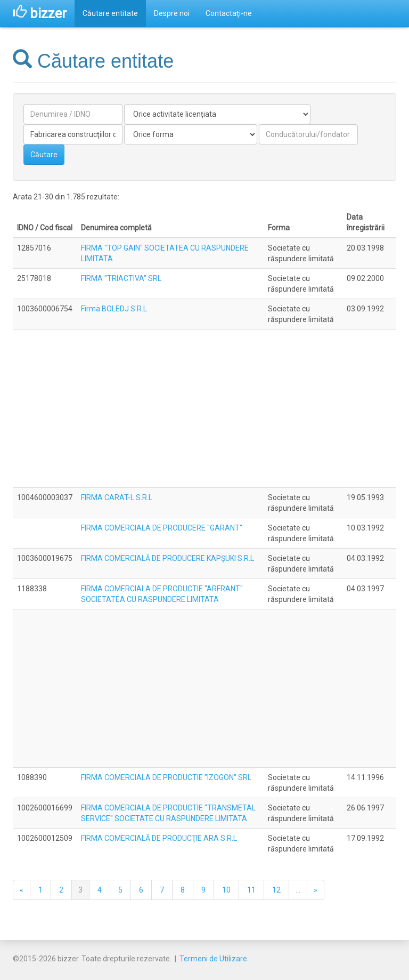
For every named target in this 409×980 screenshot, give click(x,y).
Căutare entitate (110, 13)
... (298, 890)
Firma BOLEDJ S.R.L (114, 309)
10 (226, 890)
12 (276, 890)
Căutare (44, 155)
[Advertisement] (204, 408)
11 (251, 890)
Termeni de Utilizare (213, 959)
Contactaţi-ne (229, 13)
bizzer (40, 13)
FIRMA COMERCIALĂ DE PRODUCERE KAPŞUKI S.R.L (167, 558)
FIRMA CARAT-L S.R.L (117, 497)
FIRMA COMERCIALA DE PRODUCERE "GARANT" (162, 528)
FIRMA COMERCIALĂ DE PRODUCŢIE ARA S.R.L (159, 838)
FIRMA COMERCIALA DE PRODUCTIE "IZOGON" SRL (166, 777)
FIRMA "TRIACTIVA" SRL (121, 278)
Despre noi (172, 13)
